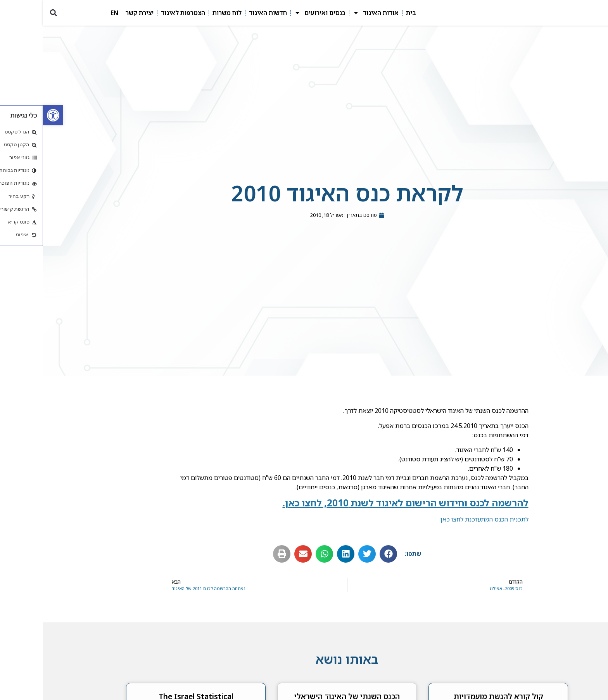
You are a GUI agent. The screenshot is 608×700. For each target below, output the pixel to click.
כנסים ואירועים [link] (277, 14)
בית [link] (368, 14)
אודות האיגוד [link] (333, 14)
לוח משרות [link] (184, 14)
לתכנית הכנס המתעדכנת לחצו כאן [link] (441, 521)
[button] (10, 14)
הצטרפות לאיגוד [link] (140, 14)
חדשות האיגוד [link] (225, 14)
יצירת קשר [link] (97, 14)
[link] (10, 115)
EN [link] (71, 14)
